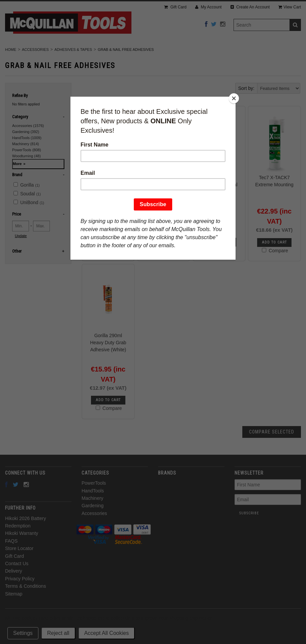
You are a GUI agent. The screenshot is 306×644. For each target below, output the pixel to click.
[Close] (234, 98)
